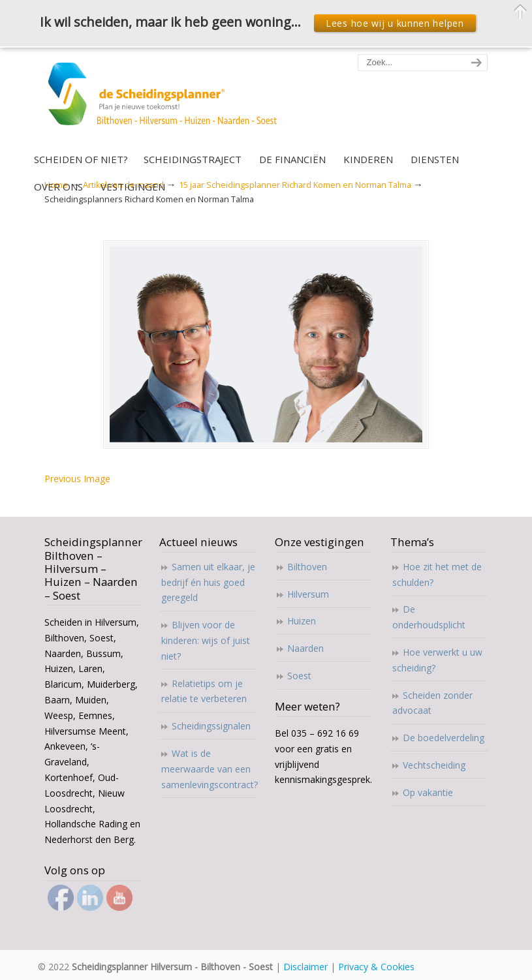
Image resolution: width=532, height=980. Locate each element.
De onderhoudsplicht (429, 617)
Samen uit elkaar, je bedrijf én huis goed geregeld (208, 582)
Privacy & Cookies (376, 967)
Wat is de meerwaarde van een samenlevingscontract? (209, 769)
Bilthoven (307, 567)
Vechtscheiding (434, 765)
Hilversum (308, 594)
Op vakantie (428, 792)
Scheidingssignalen (211, 726)
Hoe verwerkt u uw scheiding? (437, 660)
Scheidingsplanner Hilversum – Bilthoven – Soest (167, 101)
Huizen (302, 621)
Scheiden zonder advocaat (432, 703)
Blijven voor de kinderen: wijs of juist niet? (206, 640)
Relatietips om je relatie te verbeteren (204, 691)
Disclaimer (305, 967)
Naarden (305, 648)
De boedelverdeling (444, 738)
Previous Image (77, 479)
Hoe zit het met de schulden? (437, 574)
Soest (299, 676)
